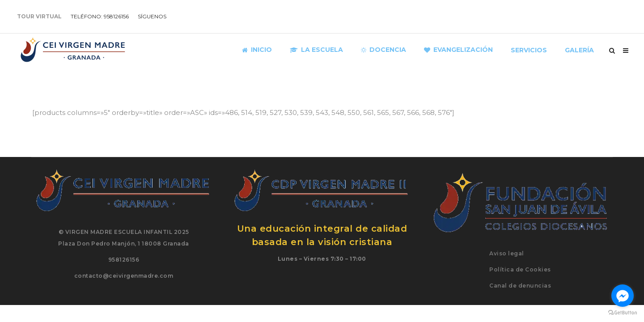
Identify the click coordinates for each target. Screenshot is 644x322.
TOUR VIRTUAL (39, 16)
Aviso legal (507, 253)
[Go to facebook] (623, 296)
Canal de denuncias (520, 286)
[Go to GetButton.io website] (623, 313)
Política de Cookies (520, 269)
